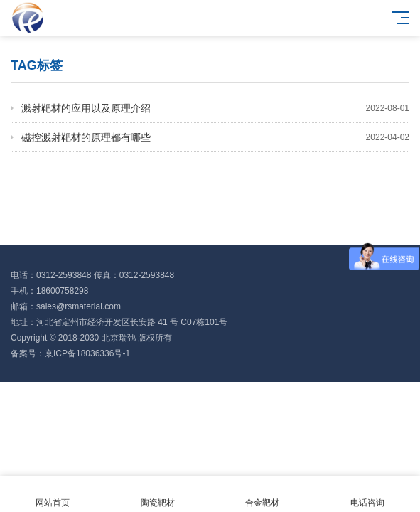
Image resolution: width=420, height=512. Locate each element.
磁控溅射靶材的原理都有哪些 (215, 137)
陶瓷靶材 (158, 495)
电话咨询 (367, 495)
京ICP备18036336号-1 (87, 353)
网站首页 (53, 495)
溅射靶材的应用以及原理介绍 (215, 108)
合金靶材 (263, 495)
